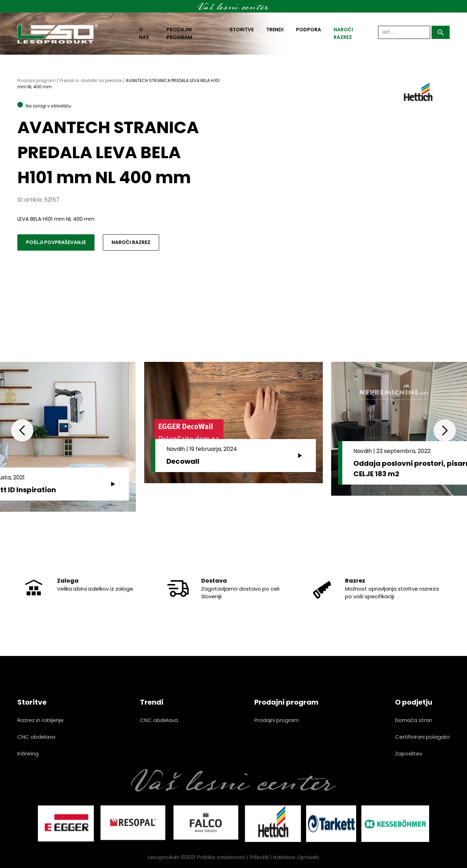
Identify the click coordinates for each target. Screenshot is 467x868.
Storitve (242, 30)
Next (445, 430)
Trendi (275, 30)
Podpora (309, 30)
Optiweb (308, 857)
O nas (144, 33)
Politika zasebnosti (221, 857)
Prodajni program (179, 33)
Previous (22, 430)
